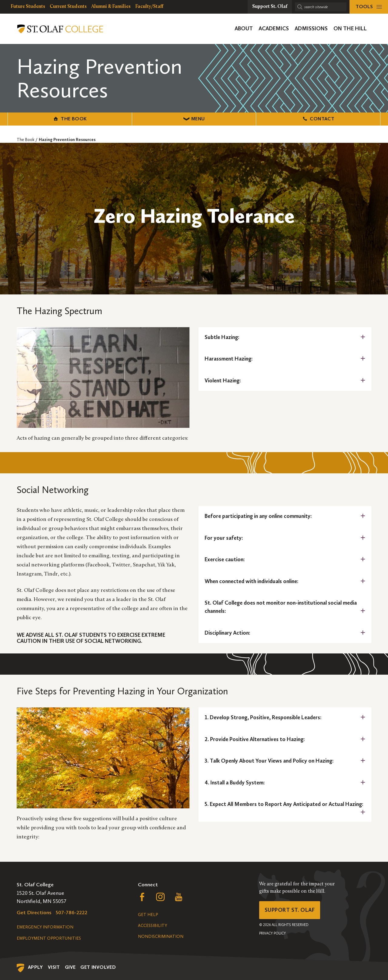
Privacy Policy (273, 933)
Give (70, 967)
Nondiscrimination (161, 936)
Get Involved (98, 967)
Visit (54, 967)
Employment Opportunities (49, 938)
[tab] (285, 337)
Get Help (148, 915)
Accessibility (152, 926)
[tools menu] (369, 7)
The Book (70, 119)
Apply (35, 967)
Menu (194, 119)
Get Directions (34, 912)
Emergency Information (45, 927)
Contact (318, 119)
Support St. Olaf (290, 910)
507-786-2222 (72, 912)
